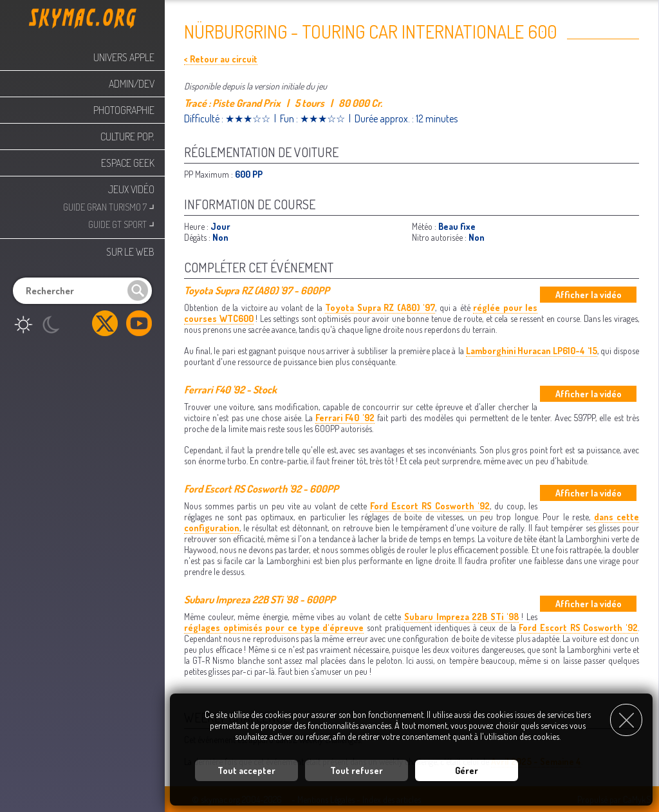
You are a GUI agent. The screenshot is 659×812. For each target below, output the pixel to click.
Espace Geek (128, 163)
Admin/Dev (132, 84)
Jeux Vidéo (131, 189)
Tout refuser (357, 770)
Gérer (467, 770)
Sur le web (130, 252)
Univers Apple (124, 57)
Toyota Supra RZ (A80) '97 (380, 307)
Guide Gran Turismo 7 (109, 206)
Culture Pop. (127, 137)
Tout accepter (246, 770)
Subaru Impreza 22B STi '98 (461, 617)
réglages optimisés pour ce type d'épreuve (274, 628)
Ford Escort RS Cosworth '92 (430, 506)
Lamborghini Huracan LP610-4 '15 (532, 351)
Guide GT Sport (121, 223)
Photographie (124, 110)
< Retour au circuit (221, 59)
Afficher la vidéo (589, 295)
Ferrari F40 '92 (345, 418)
